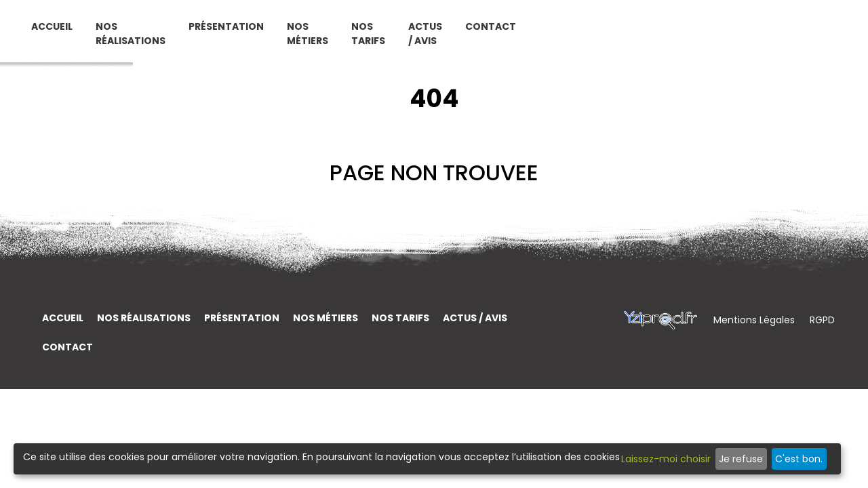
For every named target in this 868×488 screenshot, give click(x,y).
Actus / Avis (683, 39)
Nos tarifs (601, 39)
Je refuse (741, 459)
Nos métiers (518, 39)
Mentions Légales (755, 320)
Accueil (242, 32)
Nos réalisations (320, 39)
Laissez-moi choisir (666, 459)
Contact (773, 32)
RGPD (822, 320)
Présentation (437, 32)
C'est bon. (799, 459)
